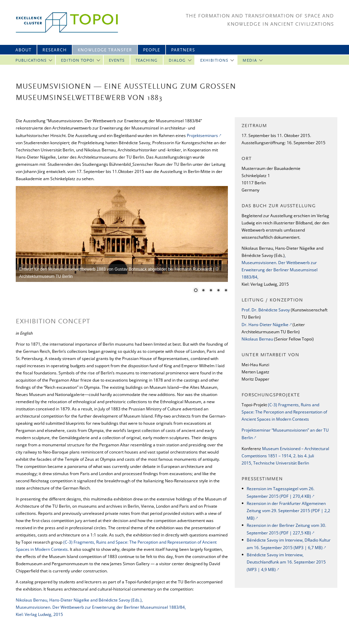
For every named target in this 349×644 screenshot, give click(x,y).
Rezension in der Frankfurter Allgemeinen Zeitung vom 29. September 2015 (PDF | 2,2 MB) (288, 511)
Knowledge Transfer (105, 50)
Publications (31, 61)
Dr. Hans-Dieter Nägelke (265, 325)
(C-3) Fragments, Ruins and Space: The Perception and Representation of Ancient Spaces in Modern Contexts (284, 412)
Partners (183, 50)
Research (55, 50)
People (152, 50)
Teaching (147, 61)
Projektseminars (202, 135)
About (23, 50)
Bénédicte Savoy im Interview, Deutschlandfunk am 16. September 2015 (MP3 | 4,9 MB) (286, 562)
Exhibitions (214, 61)
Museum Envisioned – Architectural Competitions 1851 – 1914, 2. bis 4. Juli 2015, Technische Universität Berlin (285, 456)
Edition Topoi (78, 61)
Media (250, 61)
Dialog (177, 61)
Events (117, 61)
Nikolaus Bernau (257, 339)
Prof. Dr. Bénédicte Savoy (266, 310)
